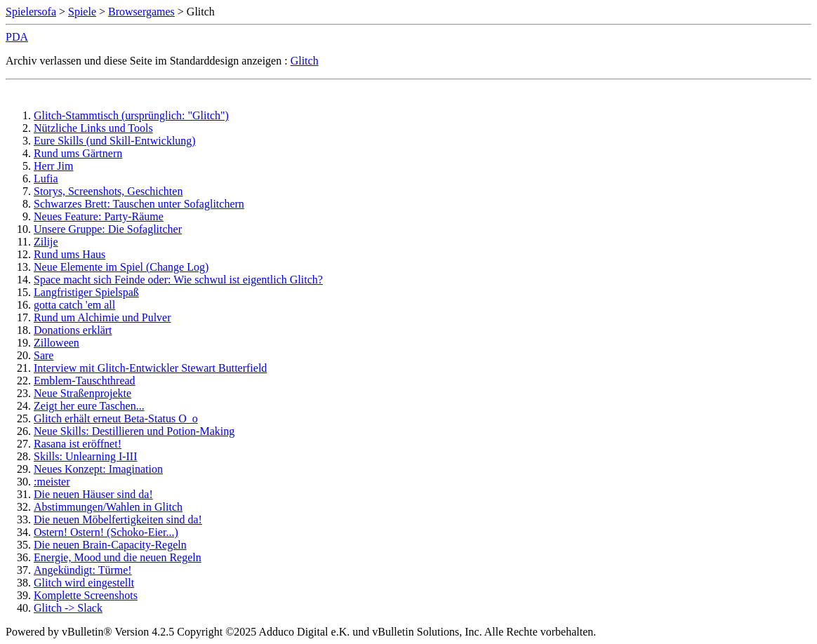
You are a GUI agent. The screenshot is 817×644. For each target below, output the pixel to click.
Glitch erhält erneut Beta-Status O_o (116, 418)
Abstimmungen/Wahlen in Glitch (108, 507)
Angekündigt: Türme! (83, 570)
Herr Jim (53, 166)
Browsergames (141, 12)
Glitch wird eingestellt (84, 583)
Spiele (82, 12)
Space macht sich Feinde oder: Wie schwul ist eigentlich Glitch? (178, 280)
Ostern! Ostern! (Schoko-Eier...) (106, 532)
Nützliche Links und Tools (93, 128)
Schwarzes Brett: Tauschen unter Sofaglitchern (139, 204)
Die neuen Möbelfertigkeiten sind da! (118, 519)
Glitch (305, 61)
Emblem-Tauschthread (85, 381)
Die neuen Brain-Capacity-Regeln (110, 545)
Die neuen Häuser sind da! (93, 494)
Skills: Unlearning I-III (86, 456)
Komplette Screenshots (86, 595)
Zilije (46, 242)
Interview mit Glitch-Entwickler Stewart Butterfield (150, 368)
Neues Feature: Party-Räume (99, 216)
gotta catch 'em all (74, 305)
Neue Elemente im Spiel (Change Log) (121, 267)
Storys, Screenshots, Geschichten (108, 191)
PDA (17, 37)
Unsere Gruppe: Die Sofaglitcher (108, 229)
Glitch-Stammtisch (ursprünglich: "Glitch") (131, 115)
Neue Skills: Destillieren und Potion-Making (134, 431)
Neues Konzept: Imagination (98, 469)
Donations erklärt (73, 330)
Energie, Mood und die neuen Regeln (118, 557)
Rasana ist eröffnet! (78, 444)
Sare (44, 355)
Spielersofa (31, 12)
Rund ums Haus (69, 254)
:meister (52, 482)
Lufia (46, 179)
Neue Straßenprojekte (82, 393)
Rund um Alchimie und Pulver (102, 317)
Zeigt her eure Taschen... (89, 406)
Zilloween (57, 343)
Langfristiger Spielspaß (86, 292)
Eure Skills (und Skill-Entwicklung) (115, 141)
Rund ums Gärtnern (78, 153)
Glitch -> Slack (68, 608)
